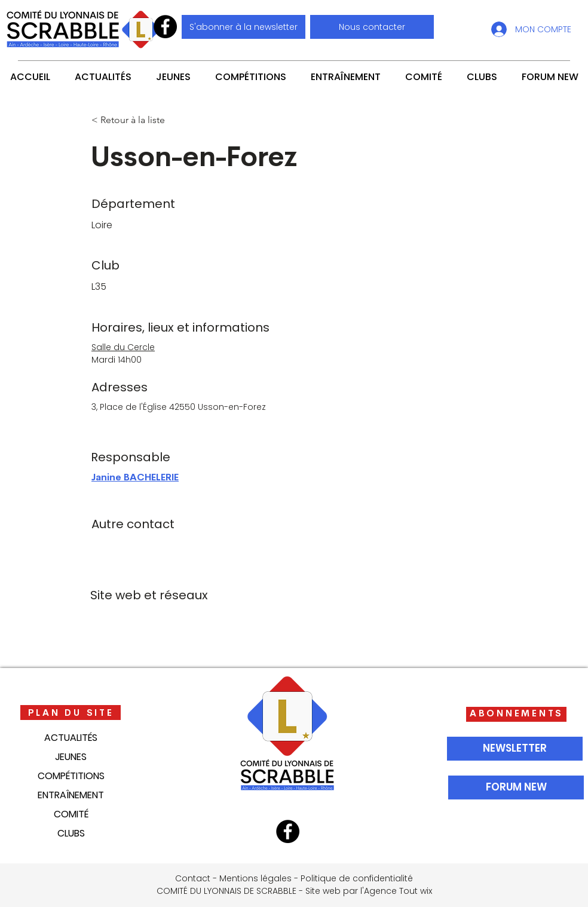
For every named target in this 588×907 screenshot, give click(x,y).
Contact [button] (193, 878)
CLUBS (71, 833)
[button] (372, 27)
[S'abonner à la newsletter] (244, 27)
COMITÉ (71, 814)
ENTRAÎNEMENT (71, 795)
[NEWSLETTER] (515, 749)
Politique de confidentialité (357, 878)
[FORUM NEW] (516, 788)
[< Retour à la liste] (131, 120)
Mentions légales (255, 878)
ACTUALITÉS (71, 738)
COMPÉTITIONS (71, 776)
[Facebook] (165, 27)
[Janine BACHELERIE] (162, 478)
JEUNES (71, 757)
